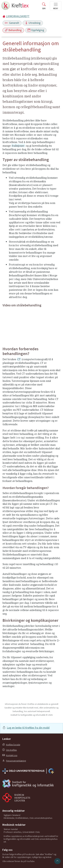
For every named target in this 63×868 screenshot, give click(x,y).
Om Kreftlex (10, 750)
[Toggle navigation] (56, 6)
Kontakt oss (10, 755)
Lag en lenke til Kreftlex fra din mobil (28, 728)
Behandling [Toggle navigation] (13, 30)
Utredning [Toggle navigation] (33, 23)
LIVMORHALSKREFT (18, 16)
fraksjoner (18, 146)
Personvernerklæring (14, 761)
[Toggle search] (44, 7)
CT (19, 359)
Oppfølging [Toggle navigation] (36, 30)
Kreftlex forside (11, 745)
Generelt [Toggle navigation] (12, 23)
